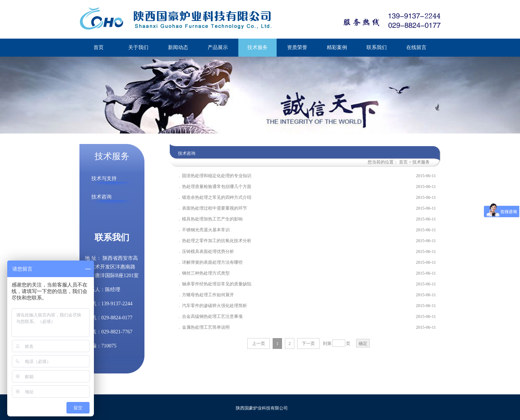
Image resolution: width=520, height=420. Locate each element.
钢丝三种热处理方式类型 (206, 273)
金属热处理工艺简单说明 (206, 327)
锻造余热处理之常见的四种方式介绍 (217, 197)
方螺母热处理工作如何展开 (209, 295)
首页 (403, 162)
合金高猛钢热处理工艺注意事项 (212, 316)
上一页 (259, 344)
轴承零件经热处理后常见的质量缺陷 (217, 284)
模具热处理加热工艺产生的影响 (212, 219)
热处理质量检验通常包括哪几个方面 (217, 187)
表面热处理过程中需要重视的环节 (215, 208)
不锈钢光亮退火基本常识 (206, 230)
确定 (363, 344)
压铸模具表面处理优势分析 (208, 251)
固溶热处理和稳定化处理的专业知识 (217, 176)
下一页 (308, 344)
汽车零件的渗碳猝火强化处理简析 (214, 306)
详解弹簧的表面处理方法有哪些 (212, 262)
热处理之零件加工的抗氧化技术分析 (217, 241)
